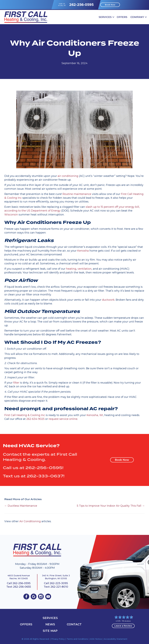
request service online (63, 419)
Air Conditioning (30, 521)
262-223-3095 (59, 583)
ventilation (85, 269)
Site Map (50, 631)
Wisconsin (11, 215)
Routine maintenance (77, 194)
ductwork (108, 300)
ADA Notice (96, 639)
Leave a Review (123, 626)
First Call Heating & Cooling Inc (25, 415)
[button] (113, 17)
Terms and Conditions (77, 639)
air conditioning (68, 176)
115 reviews (126, 621)
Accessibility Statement (116, 639)
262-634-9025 (35, 419)
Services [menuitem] (105, 17)
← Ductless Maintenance (21, 506)
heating (71, 269)
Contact (74, 624)
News (50, 624)
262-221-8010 (59, 587)
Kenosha (83, 251)
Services (50, 618)
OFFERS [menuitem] (122, 17)
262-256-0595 (81, 5)
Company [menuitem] (137, 17)
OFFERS (26, 624)
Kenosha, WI (95, 415)
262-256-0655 (22, 587)
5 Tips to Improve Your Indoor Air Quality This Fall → (111, 506)
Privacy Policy (58, 639)
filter (16, 383)
